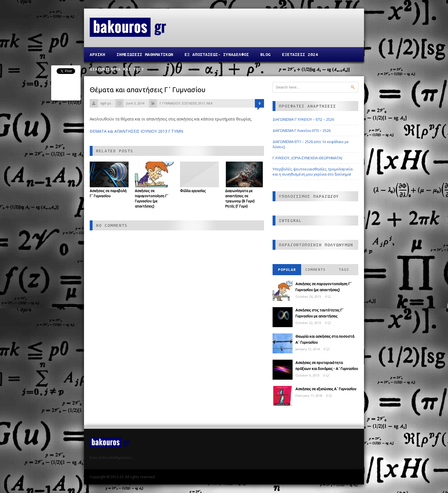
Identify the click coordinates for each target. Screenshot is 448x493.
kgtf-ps (106, 103)
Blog (265, 54)
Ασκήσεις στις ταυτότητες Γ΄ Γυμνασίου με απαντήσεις (319, 313)
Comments (315, 270)
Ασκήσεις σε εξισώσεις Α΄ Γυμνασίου (326, 389)
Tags (344, 270)
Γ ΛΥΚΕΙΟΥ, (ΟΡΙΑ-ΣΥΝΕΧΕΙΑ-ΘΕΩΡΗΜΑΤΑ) (307, 158)
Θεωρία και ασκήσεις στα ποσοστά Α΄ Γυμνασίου (325, 339)
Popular (287, 270)
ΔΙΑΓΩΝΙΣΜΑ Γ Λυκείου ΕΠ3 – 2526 (302, 130)
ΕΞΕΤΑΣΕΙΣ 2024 (300, 54)
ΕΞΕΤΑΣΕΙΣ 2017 (193, 103)
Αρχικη (97, 54)
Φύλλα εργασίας (193, 191)
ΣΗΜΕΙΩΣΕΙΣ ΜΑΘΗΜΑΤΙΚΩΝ (145, 54)
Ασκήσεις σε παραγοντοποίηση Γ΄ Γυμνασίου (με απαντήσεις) (323, 287)
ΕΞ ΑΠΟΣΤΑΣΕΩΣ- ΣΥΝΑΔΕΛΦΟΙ (217, 54)
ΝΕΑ (210, 103)
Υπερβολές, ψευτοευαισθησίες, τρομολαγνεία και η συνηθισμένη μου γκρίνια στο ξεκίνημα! (313, 172)
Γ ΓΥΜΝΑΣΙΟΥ (170, 103)
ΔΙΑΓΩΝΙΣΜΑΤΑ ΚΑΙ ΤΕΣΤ (117, 69)
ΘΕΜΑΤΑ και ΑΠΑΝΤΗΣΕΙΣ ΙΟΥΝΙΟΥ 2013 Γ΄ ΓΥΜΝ (136, 131)
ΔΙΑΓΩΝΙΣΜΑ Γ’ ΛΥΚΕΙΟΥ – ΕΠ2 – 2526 (303, 119)
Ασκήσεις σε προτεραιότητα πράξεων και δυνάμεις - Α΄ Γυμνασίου (327, 366)
